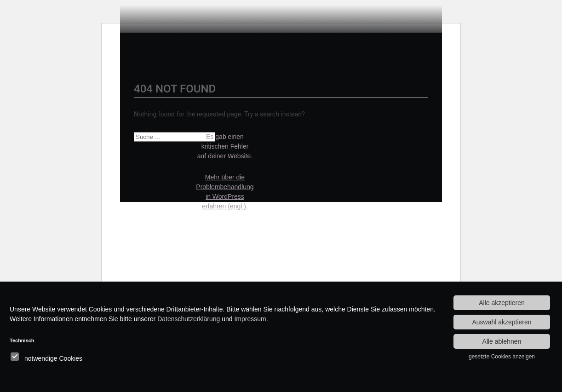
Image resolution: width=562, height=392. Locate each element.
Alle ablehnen (502, 341)
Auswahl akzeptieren (502, 322)
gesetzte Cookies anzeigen (502, 357)
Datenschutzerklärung (189, 319)
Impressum (250, 319)
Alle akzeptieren (502, 303)
